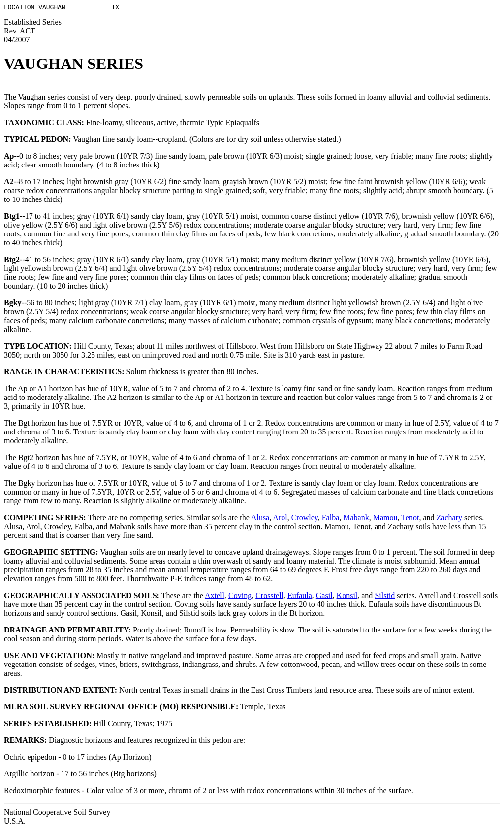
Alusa (260, 519)
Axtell (215, 597)
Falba (331, 519)
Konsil (347, 597)
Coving (240, 597)
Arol (280, 519)
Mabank (356, 519)
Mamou (385, 519)
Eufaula (300, 597)
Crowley (305, 519)
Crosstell (269, 597)
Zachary (449, 519)
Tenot (410, 519)
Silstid (385, 597)
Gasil (324, 597)
